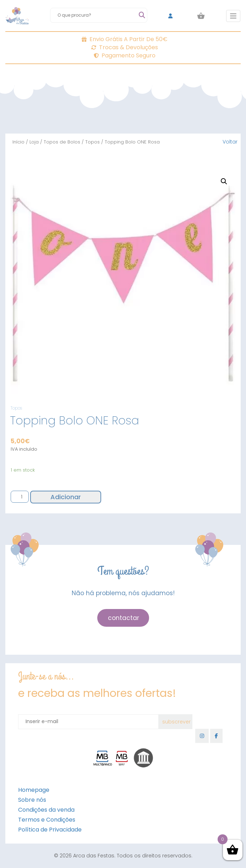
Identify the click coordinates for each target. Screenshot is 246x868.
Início (18, 142)
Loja (34, 142)
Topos (92, 142)
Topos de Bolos (62, 142)
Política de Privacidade (50, 830)
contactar (124, 618)
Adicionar (66, 497)
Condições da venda (46, 810)
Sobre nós (32, 800)
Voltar (230, 142)
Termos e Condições (47, 820)
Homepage (34, 790)
